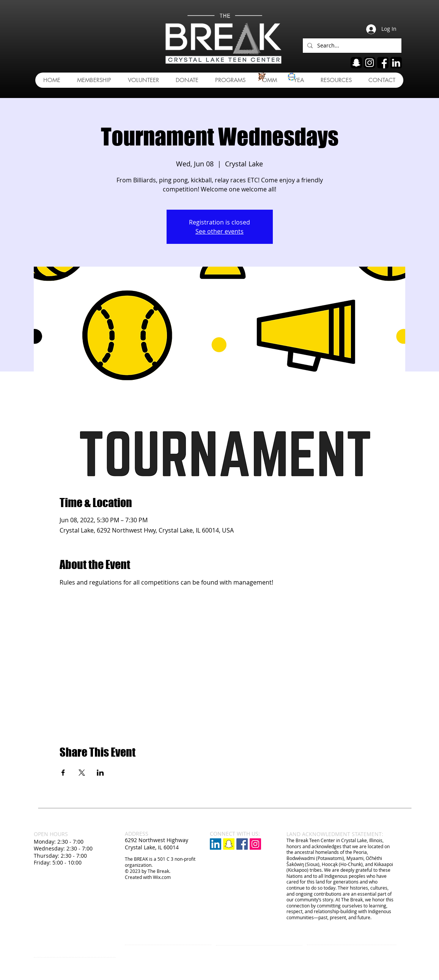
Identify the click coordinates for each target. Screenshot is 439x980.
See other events (219, 231)
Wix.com (162, 877)
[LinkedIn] (216, 844)
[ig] (370, 63)
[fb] (383, 63)
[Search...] (351, 46)
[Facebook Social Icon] (242, 844)
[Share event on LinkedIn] (100, 773)
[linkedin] (396, 63)
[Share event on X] (82, 773)
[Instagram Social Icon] (255, 844)
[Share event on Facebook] (63, 773)
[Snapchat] (229, 844)
